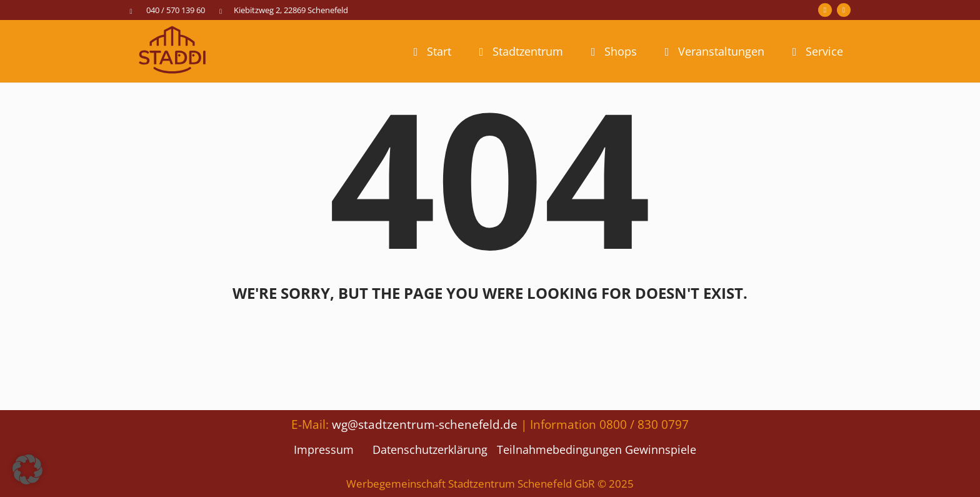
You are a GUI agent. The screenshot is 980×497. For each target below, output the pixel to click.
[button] (27, 469)
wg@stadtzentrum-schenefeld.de (425, 424)
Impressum (324, 449)
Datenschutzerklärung (430, 449)
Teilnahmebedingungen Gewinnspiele (597, 449)
